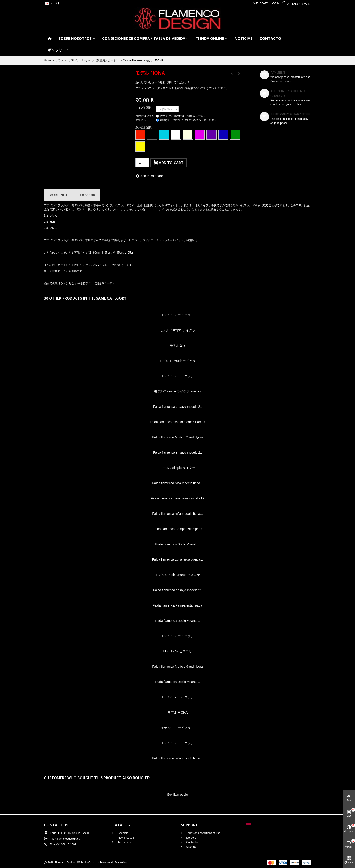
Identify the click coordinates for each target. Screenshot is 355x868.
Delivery (191, 838)
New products (126, 838)
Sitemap (191, 847)
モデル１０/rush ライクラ (178, 361)
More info (58, 195)
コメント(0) (86, 195)
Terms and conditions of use (203, 833)
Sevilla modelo (178, 795)
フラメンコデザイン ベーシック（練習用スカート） (87, 60)
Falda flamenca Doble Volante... (177, 544)
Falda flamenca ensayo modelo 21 (177, 407)
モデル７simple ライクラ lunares (177, 391)
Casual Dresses (132, 60)
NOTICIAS (243, 39)
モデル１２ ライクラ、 (177, 315)
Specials (123, 833)
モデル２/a (177, 345)
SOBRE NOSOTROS (75, 39)
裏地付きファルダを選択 (145, 118)
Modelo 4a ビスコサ (177, 651)
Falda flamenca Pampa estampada (178, 529)
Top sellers (124, 842)
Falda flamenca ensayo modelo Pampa (178, 422)
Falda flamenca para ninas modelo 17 (177, 498)
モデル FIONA (178, 712)
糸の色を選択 (144, 128)
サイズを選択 (144, 108)
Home (48, 60)
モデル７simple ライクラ (177, 330)
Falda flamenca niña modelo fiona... (177, 483)
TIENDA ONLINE (210, 39)
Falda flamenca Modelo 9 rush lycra (177, 437)
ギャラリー (57, 50)
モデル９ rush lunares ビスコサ (178, 575)
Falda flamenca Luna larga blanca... (177, 559)
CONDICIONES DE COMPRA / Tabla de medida (144, 39)
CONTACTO (270, 39)
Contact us (192, 842)
